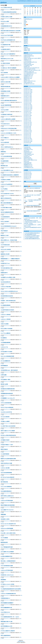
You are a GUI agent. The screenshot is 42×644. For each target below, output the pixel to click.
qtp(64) (26, 67)
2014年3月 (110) (28, 102)
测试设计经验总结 (4, 449)
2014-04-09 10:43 (7, 465)
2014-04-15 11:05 (7, 335)
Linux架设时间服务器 (5, 454)
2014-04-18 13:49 (7, 256)
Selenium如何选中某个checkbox (7, 194)
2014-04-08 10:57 (7, 493)
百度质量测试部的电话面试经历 (7, 393)
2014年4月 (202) (28, 173)
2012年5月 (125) (28, 132)
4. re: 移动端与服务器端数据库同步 (32, 205)
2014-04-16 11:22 (7, 312)
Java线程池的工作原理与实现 (6, 114)
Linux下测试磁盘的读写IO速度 (7, 547)
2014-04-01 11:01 (7, 637)
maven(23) (26, 162)
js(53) (25, 161)
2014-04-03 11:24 (7, 558)
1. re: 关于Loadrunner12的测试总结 (32, 188)
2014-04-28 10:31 (7, 56)
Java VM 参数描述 (4, 538)
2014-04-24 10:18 (7, 163)
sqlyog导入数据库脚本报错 (6, 105)
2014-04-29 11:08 (7, 14)
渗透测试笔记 (3, 152)
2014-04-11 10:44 (7, 405)
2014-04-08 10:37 (7, 507)
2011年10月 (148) (28, 141)
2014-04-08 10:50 (7, 498)
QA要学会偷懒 (4, 375)
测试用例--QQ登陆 (4, 384)
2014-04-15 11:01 (7, 349)
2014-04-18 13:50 (7, 251)
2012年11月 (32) (28, 124)
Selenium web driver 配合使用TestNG (8, 524)
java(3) (26, 157)
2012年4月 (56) (28, 133)
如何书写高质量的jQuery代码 (6, 626)
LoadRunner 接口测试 (5, 468)
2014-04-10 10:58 (7, 433)
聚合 (25, 25)
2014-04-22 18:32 (7, 181)
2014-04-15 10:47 (7, 367)
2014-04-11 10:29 (7, 423)
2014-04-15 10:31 (7, 386)
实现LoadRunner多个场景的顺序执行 (8, 54)
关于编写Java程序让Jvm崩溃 (6, 17)
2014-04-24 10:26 (7, 121)
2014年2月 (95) (28, 103)
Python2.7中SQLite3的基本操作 (7, 407)
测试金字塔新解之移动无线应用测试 (8, 505)
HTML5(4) (26, 61)
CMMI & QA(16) (28, 56)
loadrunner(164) (28, 64)
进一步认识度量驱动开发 (5, 361)
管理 (25, 26)
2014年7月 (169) (28, 96)
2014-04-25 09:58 (7, 98)
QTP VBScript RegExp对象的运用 (7, 477)
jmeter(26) (26, 158)
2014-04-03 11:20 (7, 563)
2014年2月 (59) (28, 176)
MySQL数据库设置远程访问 (6, 491)
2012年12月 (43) (28, 122)
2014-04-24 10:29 (7, 107)
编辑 (3, 10)
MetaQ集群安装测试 (5, 161)
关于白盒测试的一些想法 (5, 380)
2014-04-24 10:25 (7, 135)
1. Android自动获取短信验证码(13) (32, 233)
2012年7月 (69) (28, 129)
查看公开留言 (27, 49)
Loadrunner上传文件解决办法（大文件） (9, 133)
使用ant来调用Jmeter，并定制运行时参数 (9, 240)
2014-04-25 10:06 (7, 84)
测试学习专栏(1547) (29, 81)
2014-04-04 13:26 (7, 540)
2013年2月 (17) (28, 120)
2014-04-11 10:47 (7, 400)
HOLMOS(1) (27, 152)
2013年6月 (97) (28, 114)
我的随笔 (26, 39)
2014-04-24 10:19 (7, 158)
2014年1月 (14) (28, 177)
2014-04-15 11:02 (7, 344)
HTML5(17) (27, 155)
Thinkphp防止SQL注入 (5, 124)
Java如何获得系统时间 (5, 217)
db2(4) (26, 151)
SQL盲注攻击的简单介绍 (6, 282)
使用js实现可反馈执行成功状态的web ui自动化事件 (11, 31)
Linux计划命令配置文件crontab (7, 170)
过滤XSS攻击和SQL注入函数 (6, 463)
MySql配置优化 (4, 338)
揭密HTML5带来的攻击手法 (6, 198)
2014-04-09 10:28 (7, 484)
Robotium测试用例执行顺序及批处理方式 (9, 101)
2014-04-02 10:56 (7, 605)
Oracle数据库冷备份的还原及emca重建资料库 (10, 175)
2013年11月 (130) (28, 107)
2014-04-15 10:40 (7, 377)
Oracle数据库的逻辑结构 (6, 305)
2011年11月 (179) (28, 140)
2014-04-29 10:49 (7, 37)
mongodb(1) (27, 66)
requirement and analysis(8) (30, 68)
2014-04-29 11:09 (7, 9)
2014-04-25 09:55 (7, 102)
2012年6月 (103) (28, 130)
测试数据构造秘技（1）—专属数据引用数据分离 (10, 259)
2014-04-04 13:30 (7, 530)
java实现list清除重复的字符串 (7, 556)
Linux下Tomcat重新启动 (6, 333)
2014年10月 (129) (28, 92)
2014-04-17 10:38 (7, 288)
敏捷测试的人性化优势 (5, 254)
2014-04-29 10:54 (7, 33)
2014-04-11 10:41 (7, 414)
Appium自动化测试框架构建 (6, 473)
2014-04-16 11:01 (7, 326)
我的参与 (26, 42)
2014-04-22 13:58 (7, 205)
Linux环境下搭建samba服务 (6, 208)
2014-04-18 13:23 (7, 274)
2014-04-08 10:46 (7, 502)
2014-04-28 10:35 (7, 51)
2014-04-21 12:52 (7, 219)
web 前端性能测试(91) (29, 73)
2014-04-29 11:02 (7, 23)
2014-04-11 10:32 (7, 419)
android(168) (27, 55)
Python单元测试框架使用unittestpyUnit (9, 226)
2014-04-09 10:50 (7, 460)
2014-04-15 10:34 (7, 381)
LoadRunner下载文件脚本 (6, 287)
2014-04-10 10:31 (7, 451)
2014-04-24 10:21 (7, 154)
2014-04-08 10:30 (7, 512)
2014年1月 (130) (28, 105)
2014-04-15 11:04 (7, 340)
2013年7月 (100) (28, 113)
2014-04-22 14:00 (7, 191)
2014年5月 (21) (28, 172)
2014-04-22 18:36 (7, 177)
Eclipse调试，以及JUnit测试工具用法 (8, 533)
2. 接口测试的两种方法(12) (30, 234)
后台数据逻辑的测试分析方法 (6, 26)
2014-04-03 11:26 (7, 554)
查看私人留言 (27, 50)
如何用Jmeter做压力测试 (6, 82)
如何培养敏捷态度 (4, 366)
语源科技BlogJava (28, 19)
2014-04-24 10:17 (7, 167)
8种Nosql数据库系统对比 (6, 635)
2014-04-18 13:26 (7, 265)
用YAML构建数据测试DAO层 (6, 608)
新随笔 (26, 22)
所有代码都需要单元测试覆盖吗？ (7, 603)
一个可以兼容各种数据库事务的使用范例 (9, 12)
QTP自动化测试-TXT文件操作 (6, 352)
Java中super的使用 (5, 110)
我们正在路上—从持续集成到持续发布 (8, 561)
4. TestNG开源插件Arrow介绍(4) (31, 237)
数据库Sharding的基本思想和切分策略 (8, 459)
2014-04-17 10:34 (7, 293)
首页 (25, 20)
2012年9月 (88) (28, 126)
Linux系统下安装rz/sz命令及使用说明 (8, 426)
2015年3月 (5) (27, 88)
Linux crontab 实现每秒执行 (6, 487)
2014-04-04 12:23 (7, 544)
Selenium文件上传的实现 (6, 249)
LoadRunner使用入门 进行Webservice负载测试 (10, 77)
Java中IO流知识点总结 (5, 245)
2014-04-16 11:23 (7, 307)
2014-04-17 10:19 (7, 302)
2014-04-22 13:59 (7, 200)
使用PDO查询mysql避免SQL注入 (7, 496)
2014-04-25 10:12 (7, 74)
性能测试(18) (27, 165)
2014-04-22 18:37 (7, 172)
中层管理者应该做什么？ (5, 598)
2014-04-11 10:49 (7, 395)
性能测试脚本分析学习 (5, 96)
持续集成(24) (27, 166)
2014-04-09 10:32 (7, 474)
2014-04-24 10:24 (7, 140)
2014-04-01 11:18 (7, 628)
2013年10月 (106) (28, 109)
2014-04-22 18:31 (7, 186)
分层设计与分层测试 (5, 324)
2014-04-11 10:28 (7, 428)
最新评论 (26, 43)
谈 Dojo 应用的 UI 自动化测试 (7, 329)
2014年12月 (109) (28, 90)
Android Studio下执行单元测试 (7, 35)
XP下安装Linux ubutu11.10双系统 (7, 584)
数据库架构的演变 (4, 542)
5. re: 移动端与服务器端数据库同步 (32, 211)
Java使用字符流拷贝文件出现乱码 (7, 310)
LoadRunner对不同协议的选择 (7, 501)
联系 (25, 23)
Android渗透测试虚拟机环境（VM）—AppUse (10, 617)
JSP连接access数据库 (5, 421)
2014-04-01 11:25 (7, 619)
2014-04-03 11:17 (7, 567)
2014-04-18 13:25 (7, 270)
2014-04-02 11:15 (7, 591)
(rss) (31, 55)
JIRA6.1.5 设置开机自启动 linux (7, 147)
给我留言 (26, 48)
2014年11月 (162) (28, 91)
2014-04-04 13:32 (7, 526)
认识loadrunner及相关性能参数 (7, 528)
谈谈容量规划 (3, 580)
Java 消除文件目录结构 (5, 63)
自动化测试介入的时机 (5, 519)
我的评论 (26, 40)
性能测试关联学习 (4, 273)
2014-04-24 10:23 (7, 149)
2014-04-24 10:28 (7, 112)
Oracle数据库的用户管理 (6, 45)
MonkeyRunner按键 (5, 21)
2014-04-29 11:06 (7, 19)
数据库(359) (27, 78)
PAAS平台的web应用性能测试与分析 (8, 40)
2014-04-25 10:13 (7, 65)
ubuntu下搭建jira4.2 (5, 138)
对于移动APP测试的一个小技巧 (7, 445)
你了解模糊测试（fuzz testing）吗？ (8, 398)
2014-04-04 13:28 (7, 535)
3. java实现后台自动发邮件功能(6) (32, 236)
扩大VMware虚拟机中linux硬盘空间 (8, 631)
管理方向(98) (27, 82)
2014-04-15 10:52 (7, 358)
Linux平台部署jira (4, 189)
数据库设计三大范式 (5, 235)
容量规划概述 (3, 514)
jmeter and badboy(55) (29, 62)
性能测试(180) (27, 76)
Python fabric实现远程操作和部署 (7, 356)
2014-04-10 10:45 (7, 442)
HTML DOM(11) (28, 154)
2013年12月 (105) (28, 106)
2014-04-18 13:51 (7, 242)
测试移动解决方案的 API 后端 (6, 622)
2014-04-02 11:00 (7, 600)
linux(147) (26, 63)
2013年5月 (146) (28, 115)
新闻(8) (26, 80)
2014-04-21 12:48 (7, 233)
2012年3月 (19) (28, 135)
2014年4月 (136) (28, 101)
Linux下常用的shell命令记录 (6, 7)
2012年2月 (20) (28, 136)
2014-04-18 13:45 (7, 261)
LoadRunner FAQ (4, 347)
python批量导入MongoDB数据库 (7, 552)
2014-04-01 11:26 (7, 609)
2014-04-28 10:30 (7, 60)
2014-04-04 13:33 (7, 521)
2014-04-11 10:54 (7, 391)
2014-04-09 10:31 (7, 479)
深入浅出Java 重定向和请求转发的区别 (8, 435)
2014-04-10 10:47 (7, 437)
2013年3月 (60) (28, 118)
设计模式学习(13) (28, 84)
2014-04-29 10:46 (7, 42)
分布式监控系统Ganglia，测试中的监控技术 (9, 370)
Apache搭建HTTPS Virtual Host (7, 510)
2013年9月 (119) (28, 110)
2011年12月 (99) (28, 139)
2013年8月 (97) (28, 111)
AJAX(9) (26, 147)
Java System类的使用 (5, 417)
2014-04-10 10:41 (7, 446)
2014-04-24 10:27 (7, 116)
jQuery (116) (27, 159)
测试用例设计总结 (4, 166)
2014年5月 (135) (28, 99)
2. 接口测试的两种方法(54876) (31, 221)
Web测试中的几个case (5, 263)
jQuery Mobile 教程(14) (29, 160)
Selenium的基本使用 (5, 142)
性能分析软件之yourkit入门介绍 (7, 59)
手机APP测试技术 (4, 231)
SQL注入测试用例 (4, 73)
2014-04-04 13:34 (7, 516)
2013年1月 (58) (28, 121)
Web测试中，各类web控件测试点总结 (8, 301)
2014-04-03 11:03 (7, 577)
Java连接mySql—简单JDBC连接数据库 (8, 68)
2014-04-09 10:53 (7, 456)
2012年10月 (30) (28, 125)
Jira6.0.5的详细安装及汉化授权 (7, 566)
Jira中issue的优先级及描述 (6, 403)
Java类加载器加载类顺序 (6, 343)
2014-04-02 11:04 (7, 595)
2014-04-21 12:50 (7, 228)
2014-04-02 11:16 (7, 586)
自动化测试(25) (27, 168)
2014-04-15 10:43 (7, 372)
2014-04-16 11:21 (7, 316)
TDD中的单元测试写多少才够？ (7, 268)
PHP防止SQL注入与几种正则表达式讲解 (9, 128)
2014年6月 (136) (28, 98)
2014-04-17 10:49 (7, 279)
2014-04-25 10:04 (7, 88)
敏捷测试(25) (27, 77)
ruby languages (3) (28, 69)
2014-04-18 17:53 (7, 237)
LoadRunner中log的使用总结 (7, 184)
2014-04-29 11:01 (7, 28)
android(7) (26, 148)
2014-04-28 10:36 (7, 46)
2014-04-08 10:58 (7, 488)
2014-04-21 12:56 (7, 209)
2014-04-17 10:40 (7, 284)
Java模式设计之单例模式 (6, 180)
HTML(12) (26, 153)
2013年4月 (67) (28, 117)
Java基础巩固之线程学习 (6, 49)
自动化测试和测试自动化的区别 (7, 296)
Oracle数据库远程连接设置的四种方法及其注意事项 (11, 589)
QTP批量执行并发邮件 (5, 440)
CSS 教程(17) (27, 149)
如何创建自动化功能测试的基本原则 (8, 389)
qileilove (3, 2)
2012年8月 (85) (28, 128)
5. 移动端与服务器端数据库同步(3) (32, 239)
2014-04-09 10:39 (7, 470)
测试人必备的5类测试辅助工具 (7, 203)
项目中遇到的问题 (4, 482)
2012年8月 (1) (27, 179)
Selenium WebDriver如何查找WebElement (9, 291)
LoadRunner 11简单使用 (6, 315)
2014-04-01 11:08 (7, 633)
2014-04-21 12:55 (7, 214)
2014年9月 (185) (28, 94)
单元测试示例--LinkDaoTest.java (7, 575)
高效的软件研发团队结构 (5, 87)
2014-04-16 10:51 (7, 330)
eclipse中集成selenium (5, 612)
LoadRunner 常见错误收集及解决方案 (8, 594)
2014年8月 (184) (28, 95)
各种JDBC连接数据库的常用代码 (7, 212)
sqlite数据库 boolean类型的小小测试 (8, 277)
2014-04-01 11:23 (7, 623)
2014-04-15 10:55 (7, 353)
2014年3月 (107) (28, 175)
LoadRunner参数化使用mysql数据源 (8, 119)
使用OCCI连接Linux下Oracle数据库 (8, 431)
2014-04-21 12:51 (7, 223)
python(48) (26, 164)
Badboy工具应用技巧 (5, 222)
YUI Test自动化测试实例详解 (6, 156)
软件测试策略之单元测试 (5, 91)
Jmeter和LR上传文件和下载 (6, 412)
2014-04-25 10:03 (7, 93)
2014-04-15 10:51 (7, 363)
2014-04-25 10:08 (7, 79)
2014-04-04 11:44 (7, 549)
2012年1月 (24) (28, 137)
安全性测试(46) (27, 74)
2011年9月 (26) (28, 143)
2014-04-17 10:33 (7, 298)
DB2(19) (26, 57)
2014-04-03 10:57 (7, 581)
